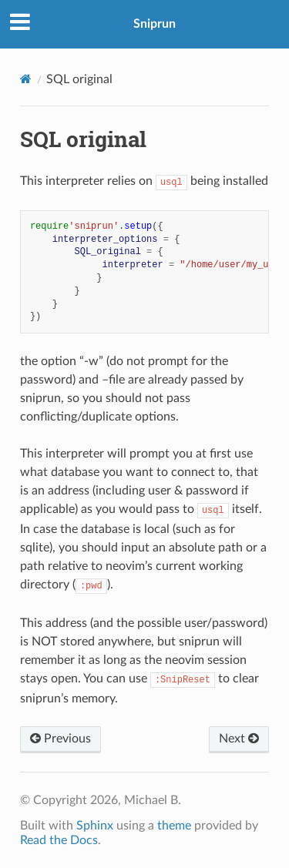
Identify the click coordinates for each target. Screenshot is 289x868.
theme (174, 826)
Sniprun (155, 24)
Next (239, 739)
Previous (60, 739)
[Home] (26, 79)
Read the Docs (59, 840)
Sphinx (95, 826)
